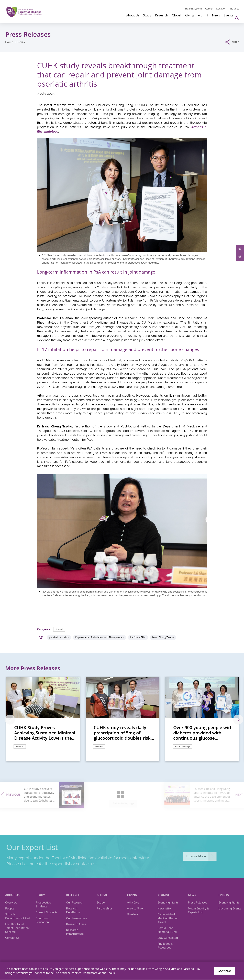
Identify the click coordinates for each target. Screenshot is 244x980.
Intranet (234, 8)
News (21, 42)
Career (209, 8)
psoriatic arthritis (59, 638)
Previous (15, 720)
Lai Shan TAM (138, 638)
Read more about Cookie (99, 972)
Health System (193, 8)
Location (221, 8)
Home (9, 42)
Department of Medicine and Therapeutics (99, 638)
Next (230, 720)
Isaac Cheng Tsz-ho (163, 638)
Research (61, 629)
